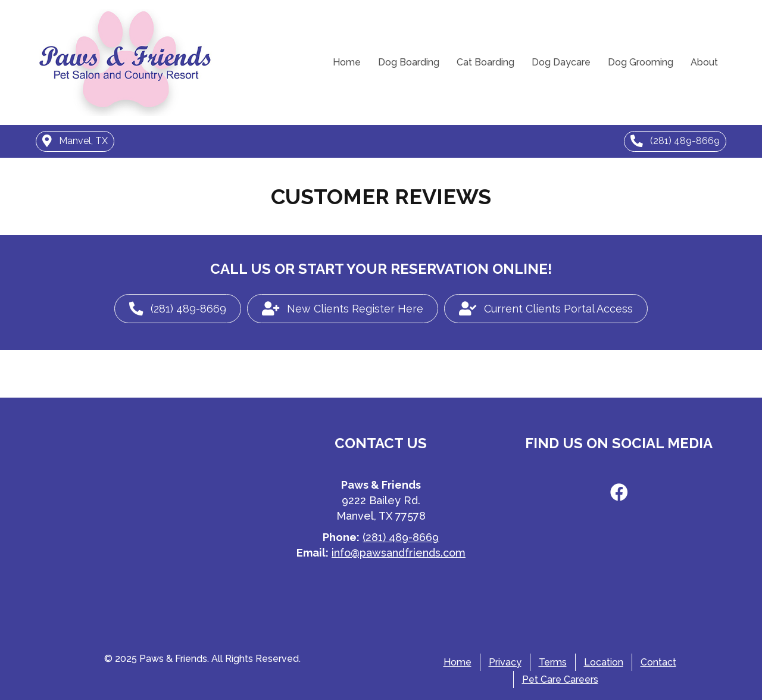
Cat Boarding (485, 62)
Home (347, 62)
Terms (553, 662)
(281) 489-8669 (401, 537)
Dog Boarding (409, 62)
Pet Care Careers (560, 679)
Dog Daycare (561, 62)
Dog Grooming (641, 62)
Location (604, 662)
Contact (658, 662)
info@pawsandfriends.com (399, 553)
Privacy (505, 662)
